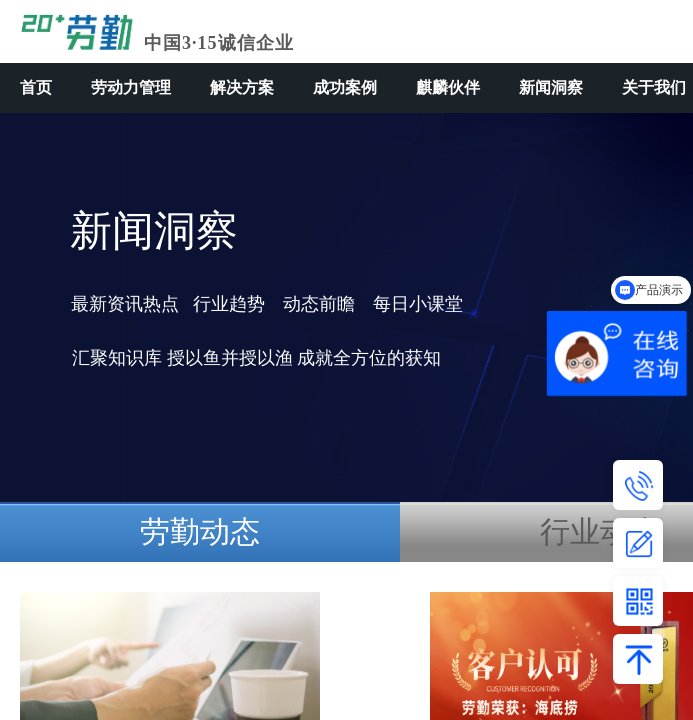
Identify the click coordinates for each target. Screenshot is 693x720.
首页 (36, 87)
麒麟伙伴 (448, 87)
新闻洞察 (551, 87)
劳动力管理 (131, 87)
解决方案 (242, 87)
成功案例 (345, 87)
